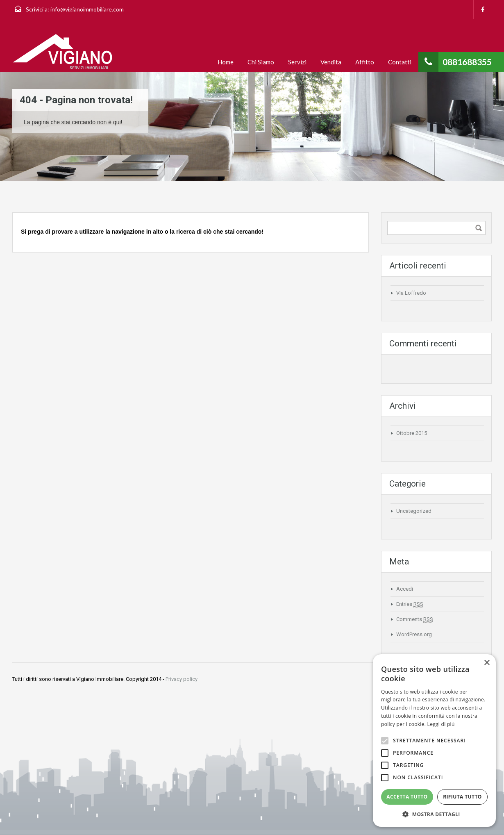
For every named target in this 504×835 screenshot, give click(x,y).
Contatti (400, 62)
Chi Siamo (261, 62)
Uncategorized (414, 511)
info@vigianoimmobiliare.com (87, 9)
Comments (415, 619)
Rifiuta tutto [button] (462, 797)
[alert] (434, 741)
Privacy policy (182, 679)
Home (226, 62)
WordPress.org (414, 634)
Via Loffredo (411, 293)
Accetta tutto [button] (407, 797)
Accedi (405, 589)
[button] (434, 814)
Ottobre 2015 (412, 433)
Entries (410, 604)
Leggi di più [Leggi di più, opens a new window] (441, 724)
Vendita (331, 62)
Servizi (297, 62)
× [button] (487, 663)
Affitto (365, 62)
